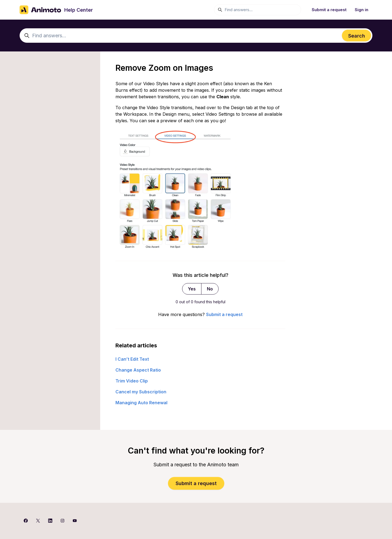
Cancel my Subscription (141, 392)
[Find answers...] (258, 10)
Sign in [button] (362, 10)
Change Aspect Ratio (138, 370)
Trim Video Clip (132, 381)
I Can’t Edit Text (132, 359)
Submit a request (329, 10)
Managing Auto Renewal (141, 403)
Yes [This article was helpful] (192, 289)
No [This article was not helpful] (210, 289)
